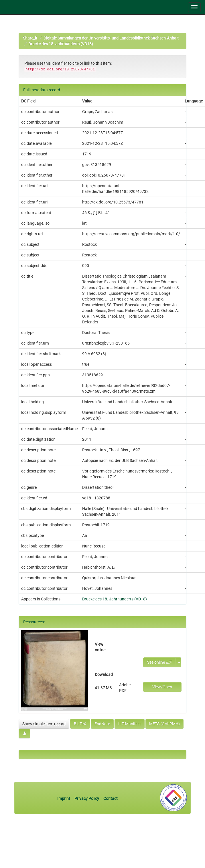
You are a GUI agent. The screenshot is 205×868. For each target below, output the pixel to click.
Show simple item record (44, 724)
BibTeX (80, 724)
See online (159, 662)
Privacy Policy (87, 798)
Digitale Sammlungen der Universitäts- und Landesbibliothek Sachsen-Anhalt (111, 38)
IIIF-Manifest (130, 724)
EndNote (102, 724)
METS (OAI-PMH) (164, 724)
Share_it (30, 38)
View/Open (162, 687)
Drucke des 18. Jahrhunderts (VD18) (61, 44)
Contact (111, 798)
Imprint (64, 798)
